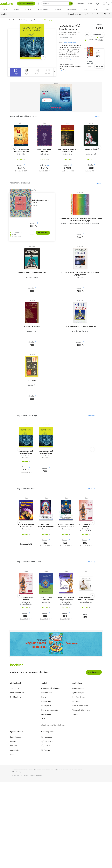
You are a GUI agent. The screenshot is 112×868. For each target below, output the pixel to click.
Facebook (46, 737)
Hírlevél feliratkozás (80, 706)
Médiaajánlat (46, 706)
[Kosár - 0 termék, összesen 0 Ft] (107, 3)
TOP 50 (75, 714)
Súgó (12, 754)
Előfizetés (107, 14)
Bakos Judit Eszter (86, 531)
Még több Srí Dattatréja (27, 415)
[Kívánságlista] (97, 3)
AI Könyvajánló (26, 3)
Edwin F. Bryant (44, 154)
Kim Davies (34, 206)
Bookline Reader (79, 697)
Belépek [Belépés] (90, 4)
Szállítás (14, 746)
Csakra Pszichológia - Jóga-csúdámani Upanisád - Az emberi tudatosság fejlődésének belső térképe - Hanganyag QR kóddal (66, 598)
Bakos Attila (26, 458)
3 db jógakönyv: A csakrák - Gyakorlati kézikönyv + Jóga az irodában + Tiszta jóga (80, 220)
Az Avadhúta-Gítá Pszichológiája (26, 452)
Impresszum (46, 701)
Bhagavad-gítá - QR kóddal (86, 525)
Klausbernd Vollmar (67, 223)
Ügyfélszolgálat (89, 14)
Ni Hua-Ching (21, 154)
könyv (21, 123)
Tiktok (45, 746)
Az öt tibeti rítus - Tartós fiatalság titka (68, 150)
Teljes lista (98, 116)
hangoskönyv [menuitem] (43, 10)
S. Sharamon (84, 331)
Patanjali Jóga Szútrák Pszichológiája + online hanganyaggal (46, 598)
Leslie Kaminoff (91, 154)
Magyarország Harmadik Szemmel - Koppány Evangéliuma (46, 525)
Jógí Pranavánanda (93, 223)
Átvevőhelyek (15, 750)
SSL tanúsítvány (17, 772)
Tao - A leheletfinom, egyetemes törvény (21, 150)
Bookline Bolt (16, 697)
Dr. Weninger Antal (32, 277)
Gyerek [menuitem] (16, 10)
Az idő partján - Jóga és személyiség (32, 272)
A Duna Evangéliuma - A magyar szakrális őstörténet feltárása (66, 525)
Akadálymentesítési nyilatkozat (53, 725)
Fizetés (13, 741)
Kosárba (99, 66)
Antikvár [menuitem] (58, 10)
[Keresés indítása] (71, 3)
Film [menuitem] (95, 10)
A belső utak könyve (32, 326)
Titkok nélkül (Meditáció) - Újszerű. (40, 201)
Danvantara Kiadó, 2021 (65, 37)
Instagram (47, 741)
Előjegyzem (98, 34)
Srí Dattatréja (26, 456)
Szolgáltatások (16, 737)
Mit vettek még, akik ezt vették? (24, 116)
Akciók (99, 14)
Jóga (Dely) (32, 380)
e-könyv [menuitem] (28, 10)
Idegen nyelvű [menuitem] (72, 10)
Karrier (44, 697)
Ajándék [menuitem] (106, 10)
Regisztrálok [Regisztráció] (80, 4)
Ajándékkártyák (78, 692)
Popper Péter (32, 331)
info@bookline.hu (17, 692)
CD (86, 571)
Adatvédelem (46, 714)
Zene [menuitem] (86, 10)
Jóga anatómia (91, 149)
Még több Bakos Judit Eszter (29, 562)
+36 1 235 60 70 (16, 688)
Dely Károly (32, 385)
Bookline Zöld (47, 692)
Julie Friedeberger (80, 223)
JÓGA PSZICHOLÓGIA (70, 42)
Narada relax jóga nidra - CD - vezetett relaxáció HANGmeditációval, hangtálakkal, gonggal (86, 598)
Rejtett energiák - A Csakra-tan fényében (80, 326)
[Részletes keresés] (39, 3)
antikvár (33, 190)
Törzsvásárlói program (81, 710)
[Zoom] (43, 57)
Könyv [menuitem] (5, 10)
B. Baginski (76, 331)
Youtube (46, 750)
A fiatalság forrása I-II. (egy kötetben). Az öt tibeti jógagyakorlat (80, 274)
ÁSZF (43, 719)
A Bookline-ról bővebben (51, 688)
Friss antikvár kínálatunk (19, 183)
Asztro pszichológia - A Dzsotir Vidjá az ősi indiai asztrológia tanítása (26, 525)
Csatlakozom (94, 672)
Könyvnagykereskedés (50, 710)
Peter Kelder (68, 154)
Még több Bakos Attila (26, 489)
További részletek (63, 71)
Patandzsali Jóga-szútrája (44, 150)
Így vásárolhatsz (75, 14)
